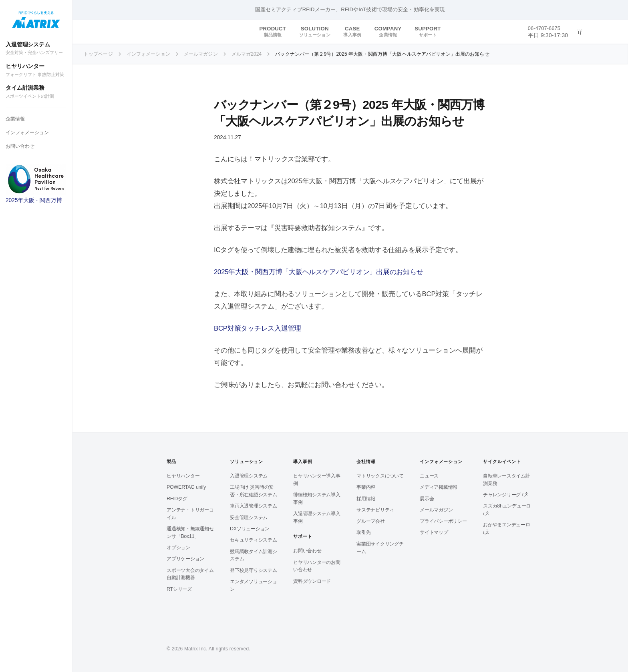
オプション (178, 548)
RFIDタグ (177, 499)
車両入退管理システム (254, 506)
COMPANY (388, 32)
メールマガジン (436, 510)
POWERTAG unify (186, 487)
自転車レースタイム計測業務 (507, 480)
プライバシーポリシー (443, 521)
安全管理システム (249, 518)
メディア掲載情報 (439, 487)
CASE (352, 32)
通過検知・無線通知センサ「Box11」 (190, 533)
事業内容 (366, 487)
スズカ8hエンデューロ (507, 510)
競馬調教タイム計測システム (254, 555)
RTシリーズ (179, 589)
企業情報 (15, 119)
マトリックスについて (380, 476)
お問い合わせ (20, 146)
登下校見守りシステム (254, 570)
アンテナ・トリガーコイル (190, 514)
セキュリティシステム (254, 540)
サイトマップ (434, 532)
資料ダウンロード (312, 581)
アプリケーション (185, 559)
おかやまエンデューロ (507, 528)
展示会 (427, 499)
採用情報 (366, 499)
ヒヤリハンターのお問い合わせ (317, 566)
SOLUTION (315, 32)
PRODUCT (273, 32)
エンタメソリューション (254, 585)
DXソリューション (250, 529)
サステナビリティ (375, 510)
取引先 (363, 532)
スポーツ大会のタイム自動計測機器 (190, 574)
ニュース (429, 476)
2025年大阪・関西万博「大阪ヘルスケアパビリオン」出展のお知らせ (318, 272)
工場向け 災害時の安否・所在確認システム (254, 491)
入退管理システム (36, 49)
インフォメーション (27, 132)
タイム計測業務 (36, 92)
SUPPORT (428, 32)
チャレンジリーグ (505, 495)
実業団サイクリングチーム (380, 548)
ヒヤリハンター (36, 70)
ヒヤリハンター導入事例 (317, 480)
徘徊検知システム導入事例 (317, 498)
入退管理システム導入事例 (317, 517)
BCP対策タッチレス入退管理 (258, 328)
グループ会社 (371, 521)
